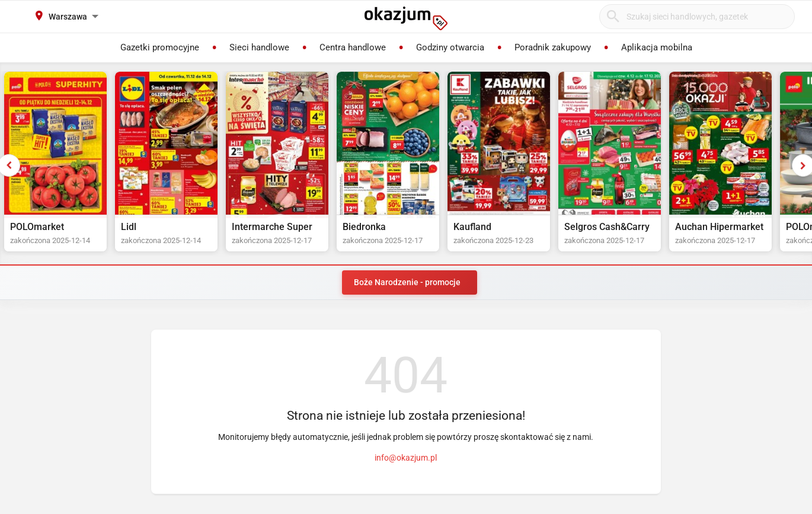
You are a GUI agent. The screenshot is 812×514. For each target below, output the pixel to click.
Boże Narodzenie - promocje (407, 282)
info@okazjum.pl (406, 458)
